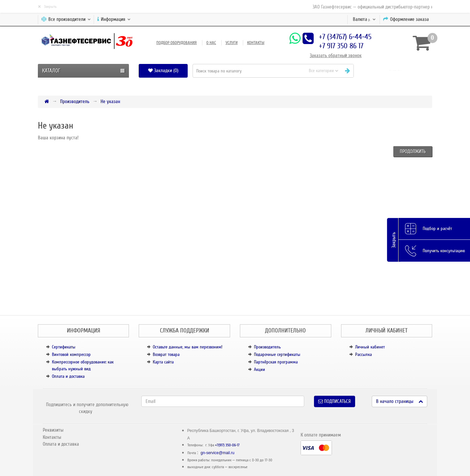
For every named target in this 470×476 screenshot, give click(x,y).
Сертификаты (64, 347)
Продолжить (413, 151)
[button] (395, 71)
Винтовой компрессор (71, 354)
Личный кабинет (370, 347)
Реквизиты (53, 430)
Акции (259, 369)
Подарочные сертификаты (277, 354)
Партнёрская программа (276, 362)
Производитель (75, 101)
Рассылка (363, 354)
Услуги (232, 43)
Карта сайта (163, 362)
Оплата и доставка (68, 376)
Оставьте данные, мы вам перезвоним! (188, 347)
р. (364, 19)
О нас (211, 43)
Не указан (110, 101)
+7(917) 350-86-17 (227, 445)
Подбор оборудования (177, 43)
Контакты (256, 43)
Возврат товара (166, 354)
